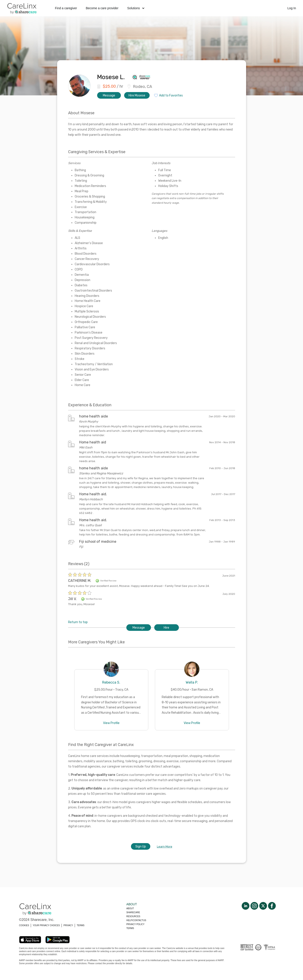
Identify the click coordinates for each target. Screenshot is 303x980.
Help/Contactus (136, 920)
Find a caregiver (66, 8)
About (130, 908)
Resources (133, 916)
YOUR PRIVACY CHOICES (46, 925)
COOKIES (24, 925)
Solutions (136, 8)
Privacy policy (135, 924)
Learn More (165, 847)
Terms (130, 928)
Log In (292, 8)
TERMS (81, 925)
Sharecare (133, 912)
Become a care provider (102, 8)
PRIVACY (68, 925)
